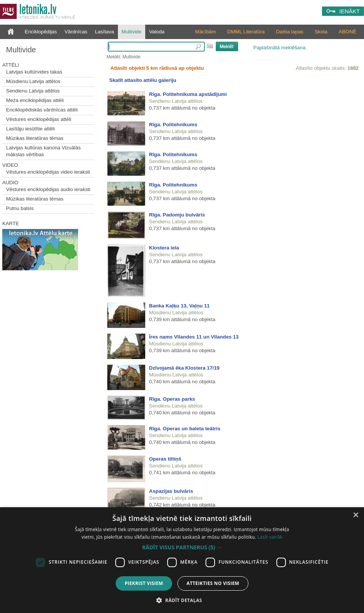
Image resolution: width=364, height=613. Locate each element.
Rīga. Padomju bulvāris (177, 215)
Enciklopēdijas (41, 32)
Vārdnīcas (76, 32)
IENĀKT (350, 11)
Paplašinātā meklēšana (279, 48)
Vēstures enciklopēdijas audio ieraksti (48, 189)
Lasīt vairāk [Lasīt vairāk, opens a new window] (270, 537)
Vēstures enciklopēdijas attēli (39, 119)
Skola (321, 32)
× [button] (355, 515)
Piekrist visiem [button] (144, 583)
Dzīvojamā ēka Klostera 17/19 (184, 368)
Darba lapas (290, 32)
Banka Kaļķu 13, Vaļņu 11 (179, 306)
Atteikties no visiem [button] (213, 583)
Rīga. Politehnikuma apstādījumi (188, 94)
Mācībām (206, 32)
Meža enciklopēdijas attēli (35, 100)
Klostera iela (164, 248)
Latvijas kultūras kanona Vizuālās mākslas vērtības (43, 151)
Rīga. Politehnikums (173, 125)
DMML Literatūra (246, 32)
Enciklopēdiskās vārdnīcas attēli (42, 110)
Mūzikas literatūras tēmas (35, 138)
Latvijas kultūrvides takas (34, 72)
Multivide (132, 32)
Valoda (157, 32)
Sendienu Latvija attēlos (33, 91)
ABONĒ (348, 32)
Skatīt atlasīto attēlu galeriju (143, 80)
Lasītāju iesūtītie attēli (30, 129)
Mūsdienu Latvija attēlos (33, 81)
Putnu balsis (20, 208)
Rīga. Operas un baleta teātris (185, 429)
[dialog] (182, 560)
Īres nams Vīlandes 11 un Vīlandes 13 (194, 337)
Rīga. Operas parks (172, 399)
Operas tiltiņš (165, 459)
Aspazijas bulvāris (171, 491)
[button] (182, 547)
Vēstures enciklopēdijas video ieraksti (48, 172)
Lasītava (104, 32)
